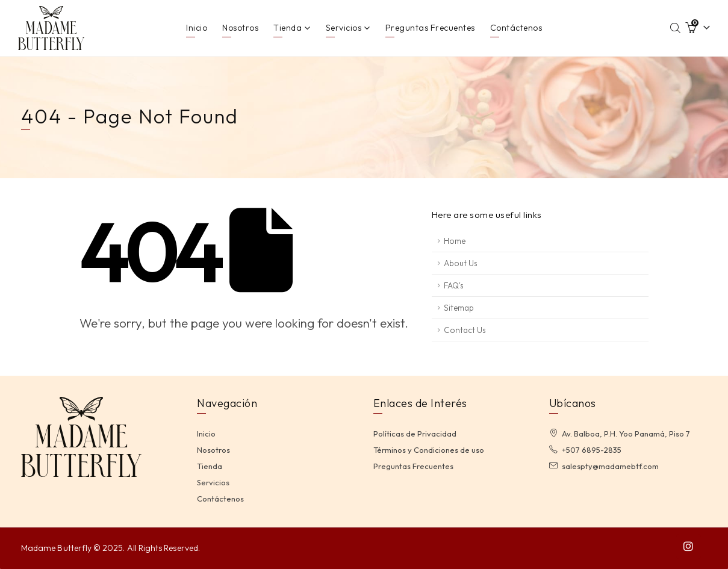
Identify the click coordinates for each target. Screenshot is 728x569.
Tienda (288, 28)
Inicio (197, 28)
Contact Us (465, 330)
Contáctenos (516, 28)
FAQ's (454, 285)
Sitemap (459, 308)
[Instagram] (689, 546)
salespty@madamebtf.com (610, 466)
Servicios (344, 28)
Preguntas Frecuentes (430, 28)
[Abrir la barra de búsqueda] (676, 28)
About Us (461, 263)
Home (455, 241)
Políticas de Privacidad (415, 434)
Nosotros (240, 28)
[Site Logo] (51, 28)
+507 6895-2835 (592, 450)
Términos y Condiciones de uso (429, 450)
